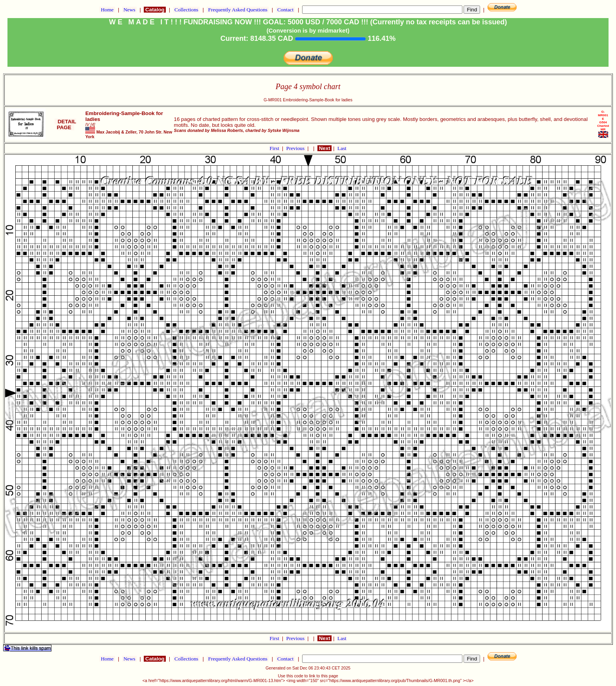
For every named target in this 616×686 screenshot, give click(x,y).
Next (324, 148)
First (275, 148)
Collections (186, 10)
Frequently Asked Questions (238, 10)
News (129, 10)
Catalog (155, 10)
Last (342, 148)
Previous (296, 148)
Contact (285, 10)
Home (107, 10)
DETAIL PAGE (65, 124)
